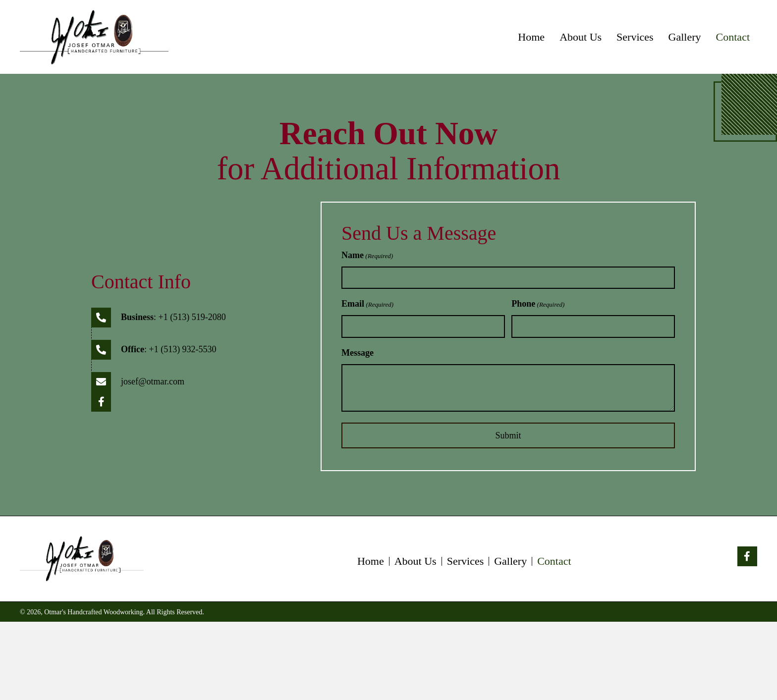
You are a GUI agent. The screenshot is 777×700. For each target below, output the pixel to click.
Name (367, 256)
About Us (416, 561)
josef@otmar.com (153, 381)
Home (371, 561)
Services (466, 561)
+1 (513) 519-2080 (192, 317)
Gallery (510, 561)
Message (358, 353)
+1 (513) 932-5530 (182, 349)
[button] (101, 402)
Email (367, 304)
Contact (554, 561)
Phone (538, 304)
